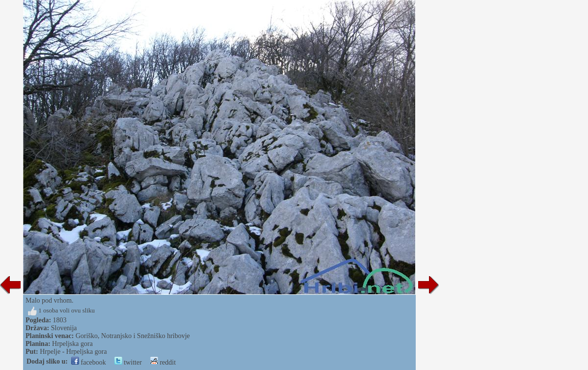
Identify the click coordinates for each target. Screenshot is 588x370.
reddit (163, 362)
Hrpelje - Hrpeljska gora (73, 352)
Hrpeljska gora (72, 344)
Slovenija (64, 328)
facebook (89, 362)
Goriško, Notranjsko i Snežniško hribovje (133, 336)
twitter (128, 362)
